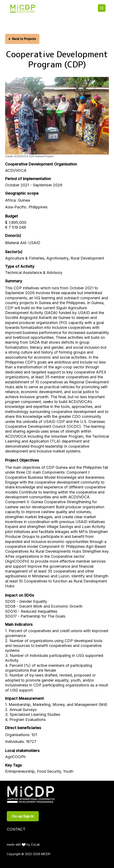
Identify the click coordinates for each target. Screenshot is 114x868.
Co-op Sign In (23, 816)
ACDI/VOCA (16, 170)
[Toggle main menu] (102, 8)
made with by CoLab (23, 844)
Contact (16, 829)
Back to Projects (22, 39)
